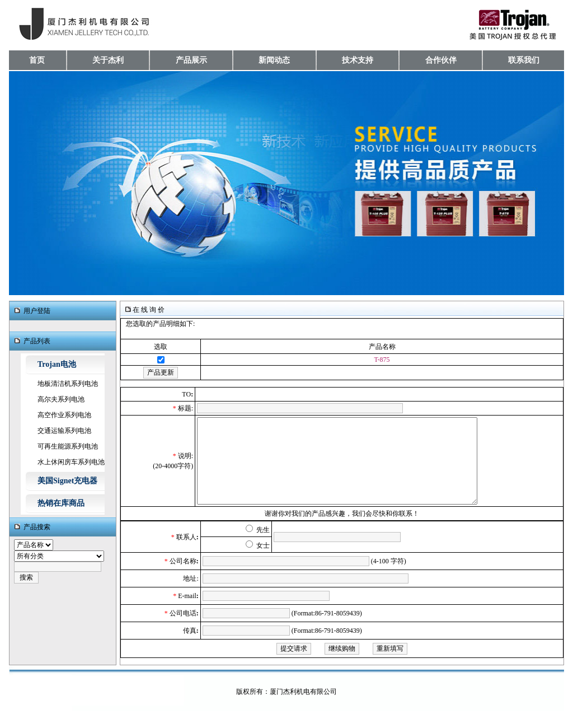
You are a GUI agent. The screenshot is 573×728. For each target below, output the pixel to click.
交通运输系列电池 (64, 431)
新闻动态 (274, 60)
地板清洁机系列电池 (68, 384)
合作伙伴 (441, 60)
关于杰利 (108, 60)
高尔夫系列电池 (61, 399)
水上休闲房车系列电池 (71, 462)
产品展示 (191, 60)
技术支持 (358, 60)
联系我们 (524, 60)
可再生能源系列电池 (68, 446)
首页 (37, 60)
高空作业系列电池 (64, 415)
